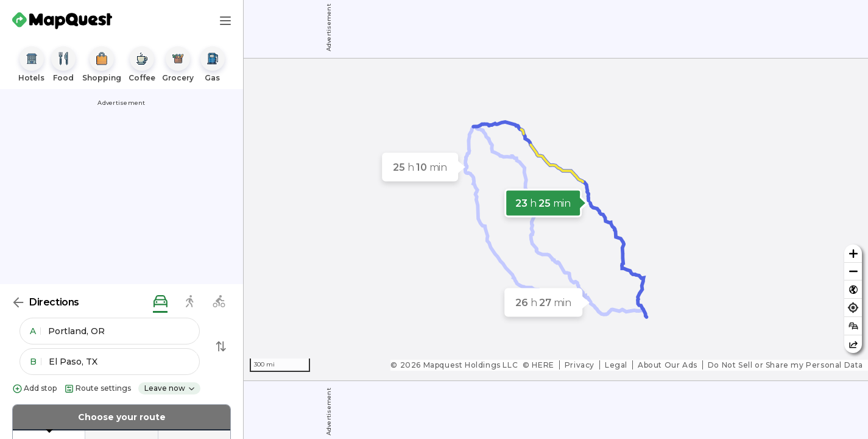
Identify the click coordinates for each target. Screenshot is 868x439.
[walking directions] (189, 302)
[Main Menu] (225, 21)
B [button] (36, 362)
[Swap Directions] (221, 346)
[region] (556, 220)
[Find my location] (853, 308)
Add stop (34, 389)
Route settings (97, 389)
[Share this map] (853, 344)
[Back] (18, 302)
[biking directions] (219, 302)
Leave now (170, 388)
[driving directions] (160, 302)
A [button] (35, 331)
